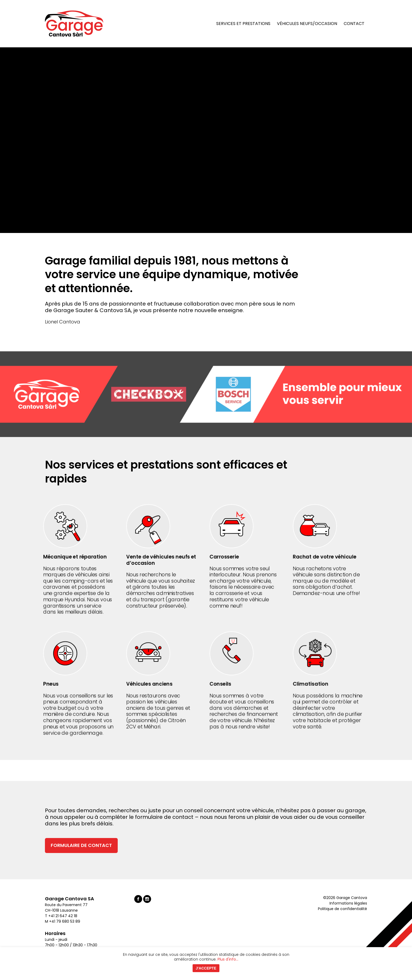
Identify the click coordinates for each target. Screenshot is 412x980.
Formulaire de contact (81, 845)
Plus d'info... (228, 959)
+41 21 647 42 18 (63, 916)
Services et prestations (243, 24)
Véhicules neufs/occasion (307, 24)
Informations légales (348, 903)
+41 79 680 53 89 (65, 921)
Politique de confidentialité (343, 909)
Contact (354, 24)
